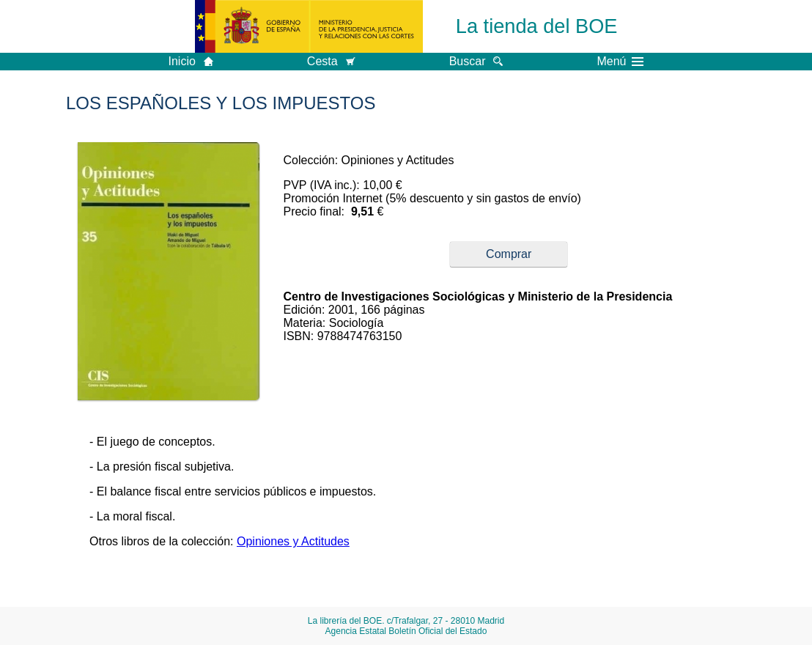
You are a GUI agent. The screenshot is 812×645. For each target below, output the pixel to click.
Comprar (509, 254)
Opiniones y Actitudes (293, 541)
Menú (620, 62)
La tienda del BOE (537, 26)
